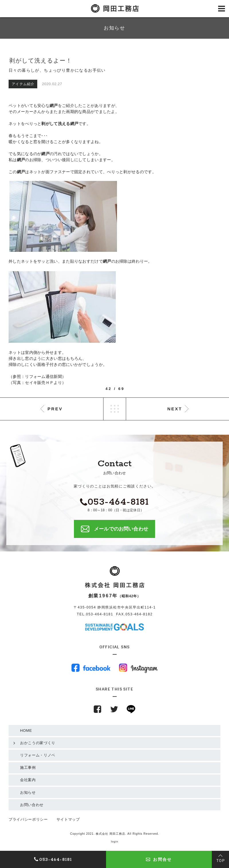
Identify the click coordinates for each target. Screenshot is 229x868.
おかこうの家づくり (38, 743)
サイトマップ (68, 819)
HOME (26, 731)
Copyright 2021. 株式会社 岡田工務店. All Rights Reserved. (115, 834)
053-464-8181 (100, 614)
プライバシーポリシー (28, 819)
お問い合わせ (32, 805)
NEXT (175, 409)
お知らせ (28, 792)
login (114, 841)
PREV (55, 409)
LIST (115, 409)
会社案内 (28, 780)
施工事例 (28, 767)
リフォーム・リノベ (38, 755)
